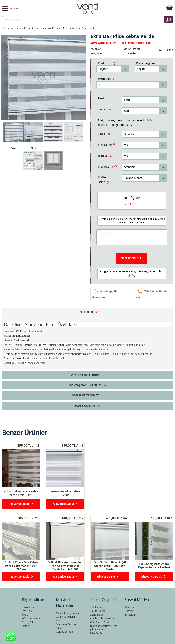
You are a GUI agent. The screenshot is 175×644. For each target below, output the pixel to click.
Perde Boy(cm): (146, 63)
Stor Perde (96, 607)
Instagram (130, 615)
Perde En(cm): (107, 63)
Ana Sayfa (7, 28)
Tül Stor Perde (98, 611)
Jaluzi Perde (97, 629)
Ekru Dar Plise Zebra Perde (81, 28)
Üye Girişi (27, 611)
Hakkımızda (28, 607)
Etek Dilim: (105, 144)
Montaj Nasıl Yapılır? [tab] (85, 385)
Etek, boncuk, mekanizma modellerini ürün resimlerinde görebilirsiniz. (126, 122)
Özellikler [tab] (85, 312)
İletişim (26, 626)
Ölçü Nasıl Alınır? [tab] (85, 375)
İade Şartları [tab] (85, 406)
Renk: (102, 98)
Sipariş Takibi (29, 622)
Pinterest (129, 611)
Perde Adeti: (106, 79)
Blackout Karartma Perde (104, 626)
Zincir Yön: (105, 109)
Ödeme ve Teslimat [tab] (85, 395)
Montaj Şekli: (103, 179)
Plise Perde (96, 633)
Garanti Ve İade (64, 632)
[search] (83, 20)
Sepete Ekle (130, 258)
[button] (30, 9)
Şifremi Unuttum (31, 618)
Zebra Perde (24, 28)
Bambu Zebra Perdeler (103, 618)
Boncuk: (104, 155)
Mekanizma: (106, 166)
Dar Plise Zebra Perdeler (48, 28)
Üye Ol (25, 615)
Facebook (130, 607)
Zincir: (102, 134)
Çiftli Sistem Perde (100, 622)
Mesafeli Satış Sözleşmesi (70, 613)
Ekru (13, 148)
